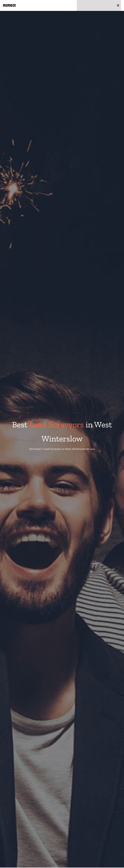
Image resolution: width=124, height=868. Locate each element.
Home (81, 5)
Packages (109, 5)
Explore (90, 5)
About (99, 5)
